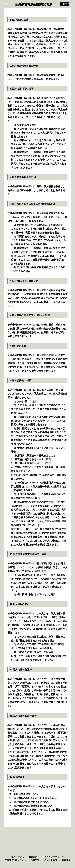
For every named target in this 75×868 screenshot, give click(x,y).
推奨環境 (35, 860)
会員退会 (66, 860)
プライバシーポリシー (53, 857)
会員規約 (33, 857)
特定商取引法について (15, 860)
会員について (18, 857)
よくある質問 (51, 860)
